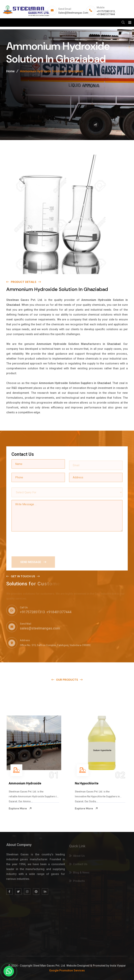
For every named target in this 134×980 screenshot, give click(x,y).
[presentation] (38, 543)
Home (10, 72)
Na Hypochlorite (87, 783)
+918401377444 (106, 14)
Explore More (20, 808)
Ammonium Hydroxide (25, 783)
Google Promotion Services (67, 970)
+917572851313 (106, 11)
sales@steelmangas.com (73, 13)
